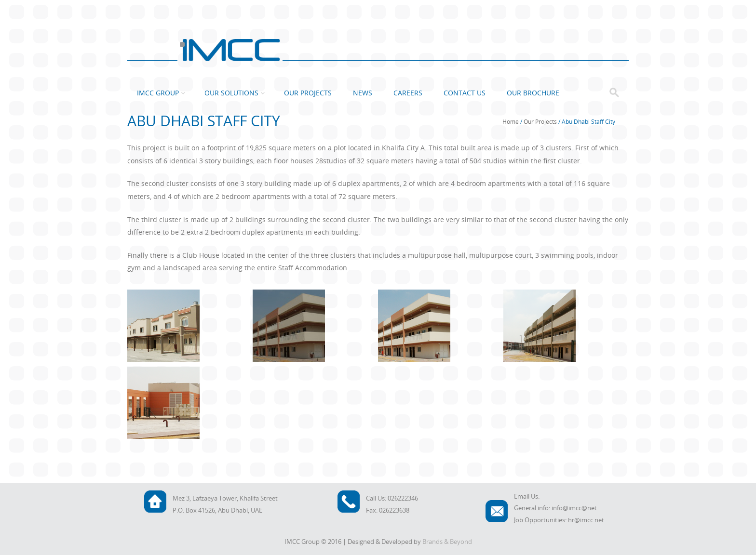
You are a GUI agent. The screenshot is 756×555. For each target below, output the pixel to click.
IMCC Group (158, 93)
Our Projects (308, 93)
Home (511, 121)
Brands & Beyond (447, 542)
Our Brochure (533, 93)
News (363, 93)
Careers (408, 93)
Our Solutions (231, 93)
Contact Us (465, 93)
